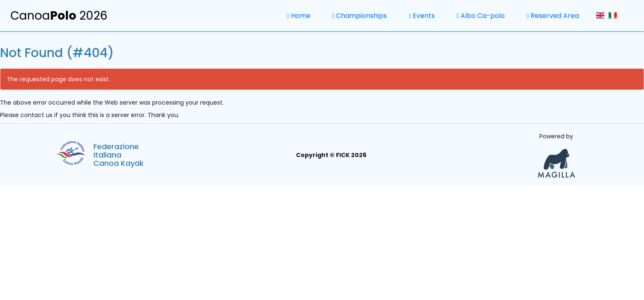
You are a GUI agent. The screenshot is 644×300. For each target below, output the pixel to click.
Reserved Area (553, 16)
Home (299, 16)
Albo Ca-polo (481, 16)
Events (422, 16)
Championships (360, 16)
